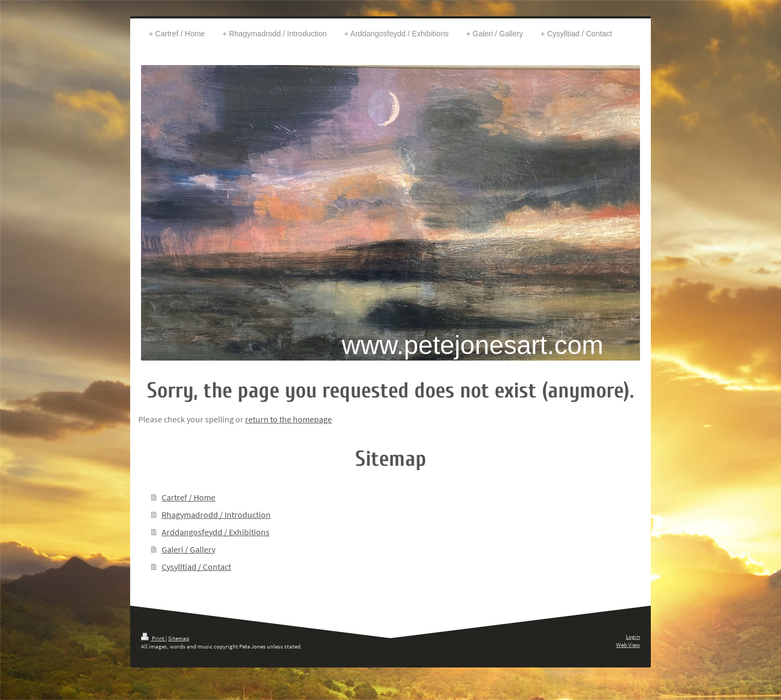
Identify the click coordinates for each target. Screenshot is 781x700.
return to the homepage (289, 419)
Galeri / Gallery (188, 549)
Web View (628, 645)
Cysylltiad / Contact (196, 567)
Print (153, 638)
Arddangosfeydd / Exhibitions (216, 532)
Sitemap (179, 638)
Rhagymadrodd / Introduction (216, 515)
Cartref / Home (188, 497)
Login (633, 637)
